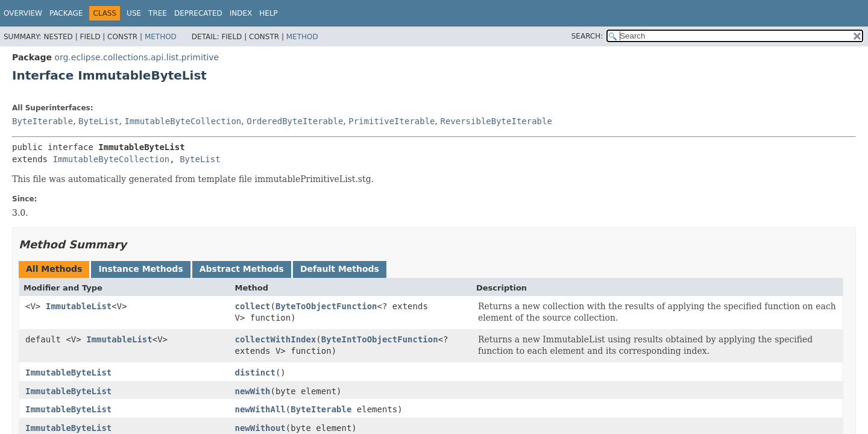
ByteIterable (42, 121)
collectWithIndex (276, 339)
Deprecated (198, 13)
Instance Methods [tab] (140, 269)
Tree (158, 13)
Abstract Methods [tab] (242, 269)
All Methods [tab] (54, 269)
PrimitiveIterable (392, 121)
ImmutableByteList (68, 373)
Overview (23, 13)
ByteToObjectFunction (326, 306)
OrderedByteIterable (295, 121)
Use (134, 13)
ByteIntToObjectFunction (380, 339)
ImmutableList (79, 306)
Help (269, 13)
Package (66, 13)
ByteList (99, 121)
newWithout (260, 428)
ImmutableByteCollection (183, 121)
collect (253, 306)
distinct (255, 373)
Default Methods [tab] (340, 269)
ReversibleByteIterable (496, 121)
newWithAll (260, 409)
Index (241, 13)
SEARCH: (587, 36)
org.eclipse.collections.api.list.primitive (137, 57)
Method (161, 37)
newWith (253, 391)
